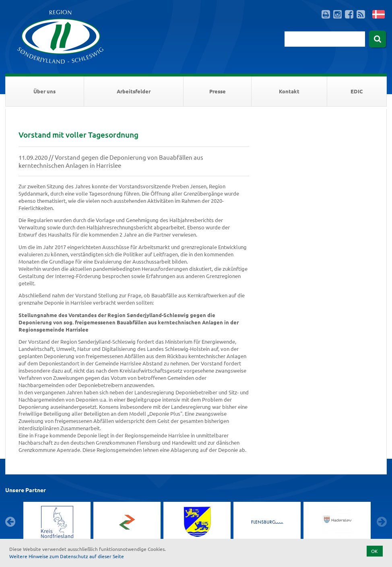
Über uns (44, 91)
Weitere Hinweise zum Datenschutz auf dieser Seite (67, 556)
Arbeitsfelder (134, 91)
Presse (218, 91)
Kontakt (289, 91)
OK (374, 551)
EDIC (357, 91)
